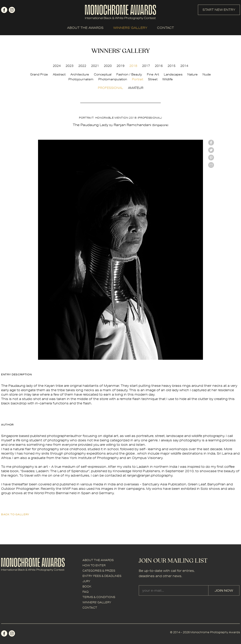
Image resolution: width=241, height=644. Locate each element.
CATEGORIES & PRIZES (99, 571)
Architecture (80, 74)
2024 (57, 66)
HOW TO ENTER (94, 565)
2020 (108, 66)
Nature (193, 74)
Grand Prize (39, 74)
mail (211, 165)
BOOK (87, 586)
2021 (95, 66)
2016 (159, 66)
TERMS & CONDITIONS (99, 597)
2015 (172, 66)
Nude (207, 74)
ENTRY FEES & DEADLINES (102, 576)
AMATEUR (136, 88)
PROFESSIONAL (110, 88)
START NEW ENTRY (219, 10)
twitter (211, 150)
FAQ (86, 592)
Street (153, 79)
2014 (184, 66)
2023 (69, 66)
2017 (146, 66)
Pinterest (211, 158)
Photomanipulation (113, 79)
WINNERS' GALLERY (130, 28)
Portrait (138, 79)
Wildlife (168, 79)
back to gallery (15, 514)
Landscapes (173, 74)
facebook (4, 10)
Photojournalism (81, 79)
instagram (12, 10)
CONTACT (165, 28)
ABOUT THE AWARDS (85, 28)
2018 (133, 66)
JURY (86, 581)
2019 (120, 66)
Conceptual (103, 74)
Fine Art (153, 74)
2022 (82, 66)
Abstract (59, 74)
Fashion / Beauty (129, 74)
